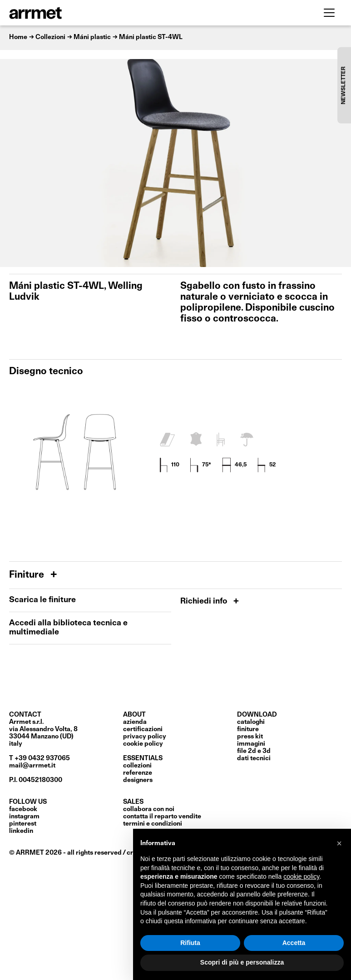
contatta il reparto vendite (162, 817)
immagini (251, 744)
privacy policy (145, 737)
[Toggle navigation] (329, 13)
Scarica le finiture (42, 600)
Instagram (24, 817)
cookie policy (143, 744)
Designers (138, 780)
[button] (339, 843)
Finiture (28, 575)
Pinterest (23, 824)
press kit (250, 737)
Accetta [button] (294, 943)
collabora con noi (149, 809)
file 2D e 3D (254, 751)
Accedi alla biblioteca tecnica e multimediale (68, 628)
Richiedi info (205, 601)
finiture (248, 729)
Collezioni (137, 766)
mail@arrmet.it (32, 766)
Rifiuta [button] (190, 943)
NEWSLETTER (344, 85)
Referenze (138, 773)
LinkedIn (21, 831)
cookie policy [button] (301, 876)
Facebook (23, 809)
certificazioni (143, 729)
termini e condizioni (153, 824)
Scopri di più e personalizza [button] (242, 962)
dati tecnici (254, 758)
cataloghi (251, 722)
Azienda (135, 722)
